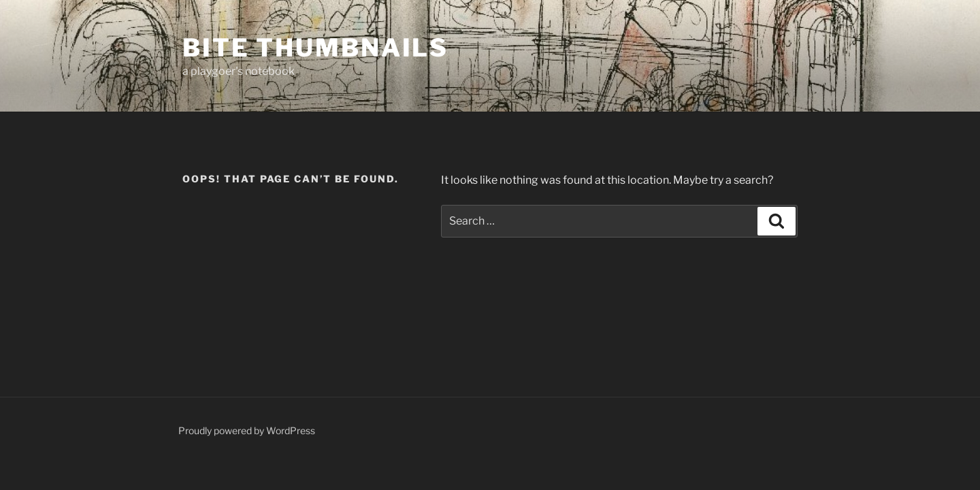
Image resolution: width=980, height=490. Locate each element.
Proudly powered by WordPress (247, 430)
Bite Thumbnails (315, 48)
